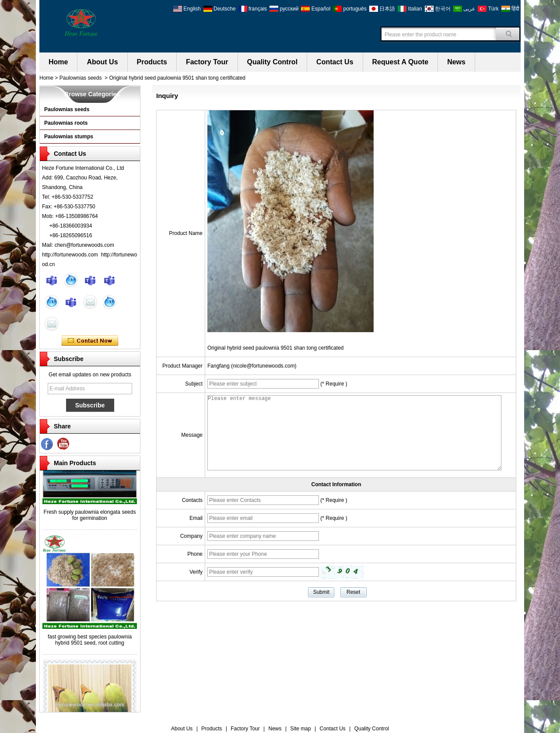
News (456, 62)
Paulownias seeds (81, 78)
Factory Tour (207, 62)
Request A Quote (401, 62)
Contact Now (90, 341)
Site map (300, 729)
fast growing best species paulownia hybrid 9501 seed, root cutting (90, 642)
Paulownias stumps (69, 137)
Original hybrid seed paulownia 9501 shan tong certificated (276, 348)
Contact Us (335, 62)
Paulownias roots (66, 123)
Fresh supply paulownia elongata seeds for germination (90, 517)
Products (152, 62)
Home (58, 62)
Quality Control (273, 62)
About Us (102, 62)
